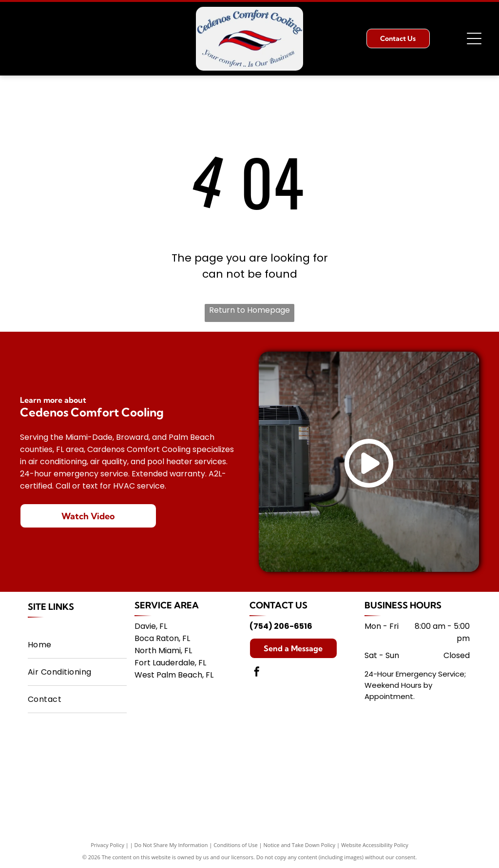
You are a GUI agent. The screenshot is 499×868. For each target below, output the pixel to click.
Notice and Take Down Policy (300, 845)
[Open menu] (474, 38)
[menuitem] (77, 645)
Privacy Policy (107, 845)
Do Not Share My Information (171, 845)
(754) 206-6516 (281, 626)
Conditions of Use (236, 845)
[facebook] (257, 673)
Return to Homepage (249, 310)
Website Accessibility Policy (375, 845)
